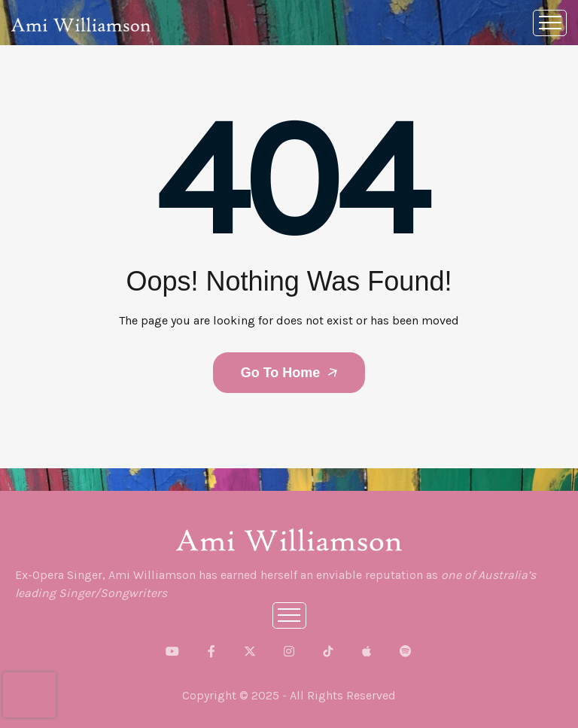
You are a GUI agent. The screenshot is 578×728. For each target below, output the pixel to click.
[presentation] (29, 695)
